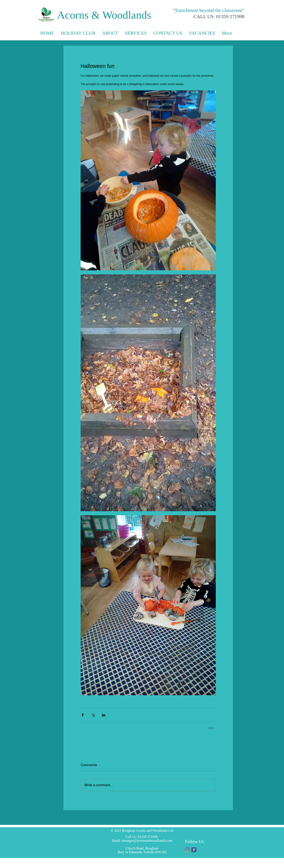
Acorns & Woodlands (104, 15)
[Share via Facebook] (83, 715)
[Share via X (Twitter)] (93, 715)
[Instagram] (187, 850)
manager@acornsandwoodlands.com (147, 841)
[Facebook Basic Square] (194, 850)
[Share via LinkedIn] (104, 715)
